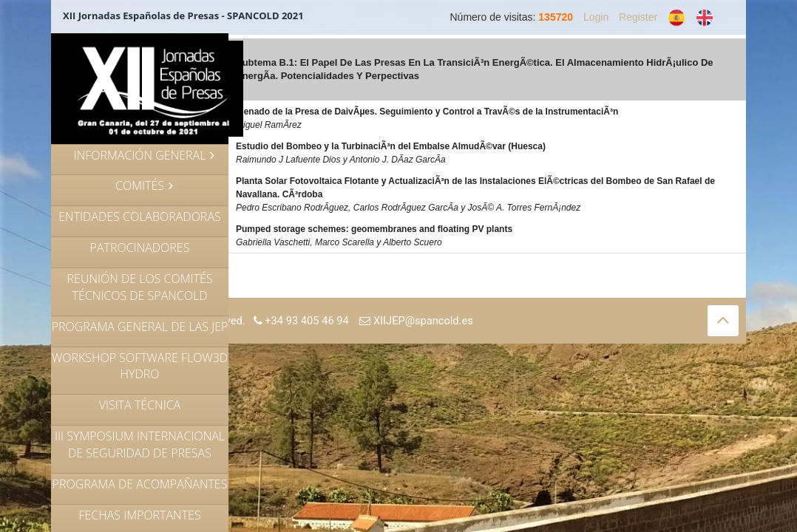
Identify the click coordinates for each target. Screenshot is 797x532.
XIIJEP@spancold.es (416, 321)
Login (596, 17)
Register (638, 17)
